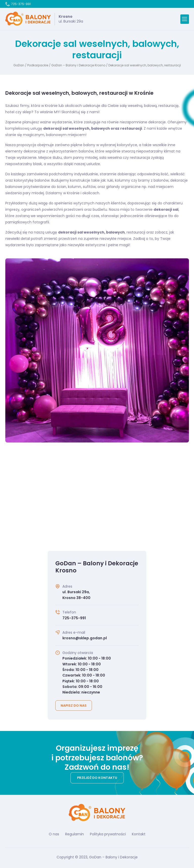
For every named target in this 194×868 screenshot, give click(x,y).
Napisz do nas (74, 706)
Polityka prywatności (108, 834)
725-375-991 (18, 4)
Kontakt (139, 834)
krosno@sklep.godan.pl (85, 638)
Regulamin (75, 834)
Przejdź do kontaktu (97, 778)
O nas (54, 834)
